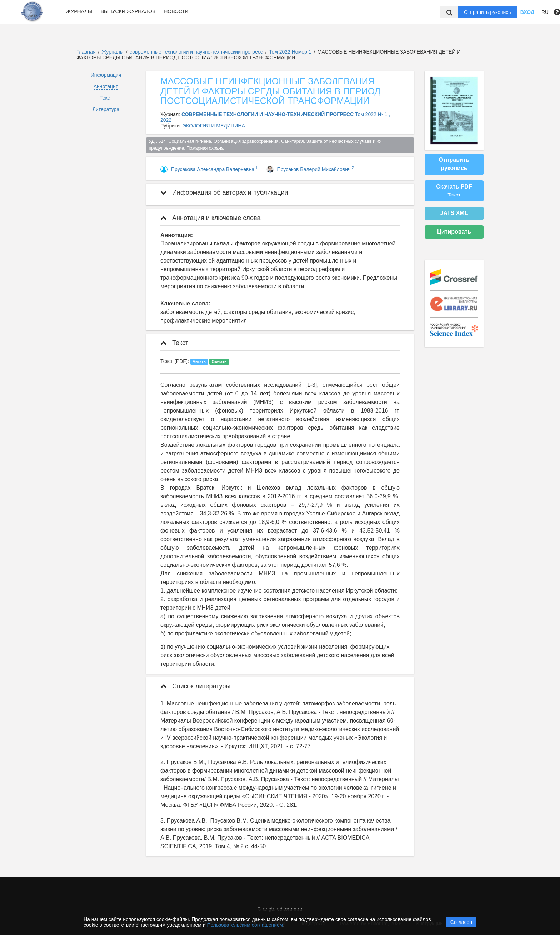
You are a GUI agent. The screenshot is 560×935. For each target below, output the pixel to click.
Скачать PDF (454, 191)
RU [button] (545, 12)
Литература (106, 109)
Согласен (461, 922)
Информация (106, 75)
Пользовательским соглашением (245, 925)
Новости (176, 11)
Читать (199, 361)
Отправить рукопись (487, 12)
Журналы (79, 11)
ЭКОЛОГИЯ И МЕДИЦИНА (214, 126)
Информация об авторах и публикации (224, 192)
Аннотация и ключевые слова (210, 218)
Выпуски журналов (128, 11)
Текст (106, 98)
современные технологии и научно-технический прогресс (197, 52)
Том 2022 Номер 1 (291, 52)
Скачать (219, 361)
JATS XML (454, 213)
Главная (86, 52)
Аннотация (106, 86)
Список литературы (195, 686)
